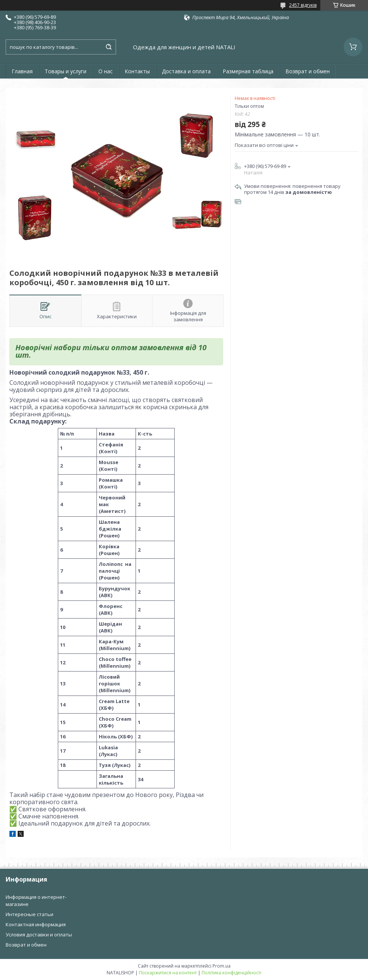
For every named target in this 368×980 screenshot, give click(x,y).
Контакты (137, 71)
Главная (22, 71)
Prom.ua (222, 966)
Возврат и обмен (308, 71)
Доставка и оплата (186, 71)
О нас (106, 71)
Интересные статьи (29, 914)
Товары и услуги (66, 71)
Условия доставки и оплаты (39, 935)
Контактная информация (36, 924)
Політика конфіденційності (232, 973)
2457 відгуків (303, 5)
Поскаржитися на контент (168, 973)
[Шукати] (109, 47)
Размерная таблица (248, 71)
